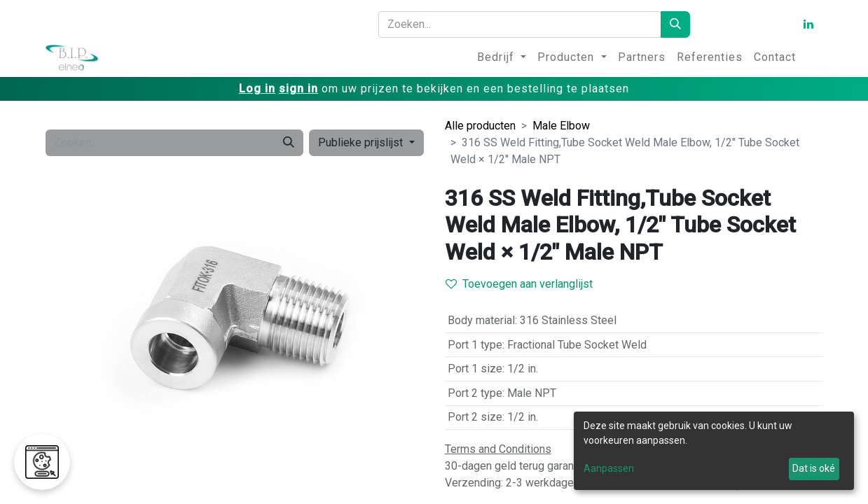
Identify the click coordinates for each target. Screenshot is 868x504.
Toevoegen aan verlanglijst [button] (519, 284)
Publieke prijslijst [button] (362, 142)
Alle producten (480, 126)
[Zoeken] (675, 24)
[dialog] (714, 451)
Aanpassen (609, 468)
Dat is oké (814, 468)
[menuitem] (502, 57)
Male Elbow (561, 126)
